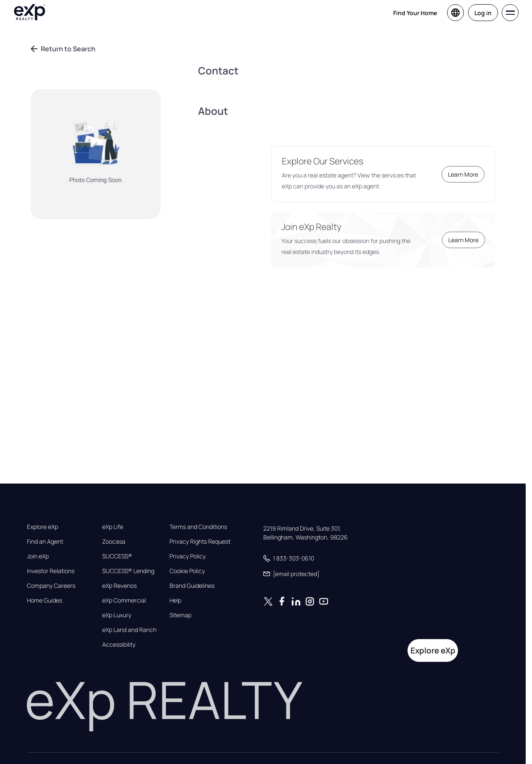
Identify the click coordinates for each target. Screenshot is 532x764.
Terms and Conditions (198, 527)
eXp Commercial (124, 600)
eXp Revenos (119, 586)
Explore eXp (42, 527)
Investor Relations (51, 571)
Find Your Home (415, 13)
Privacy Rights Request (200, 542)
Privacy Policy (188, 556)
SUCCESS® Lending (128, 571)
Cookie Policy (187, 571)
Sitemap (180, 615)
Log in (483, 13)
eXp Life (113, 527)
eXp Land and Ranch (129, 630)
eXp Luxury (117, 615)
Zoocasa (114, 542)
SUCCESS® (117, 556)
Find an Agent (45, 542)
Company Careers (51, 586)
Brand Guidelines (192, 586)
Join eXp (38, 556)
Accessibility (119, 645)
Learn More (463, 174)
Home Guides (45, 600)
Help (175, 600)
